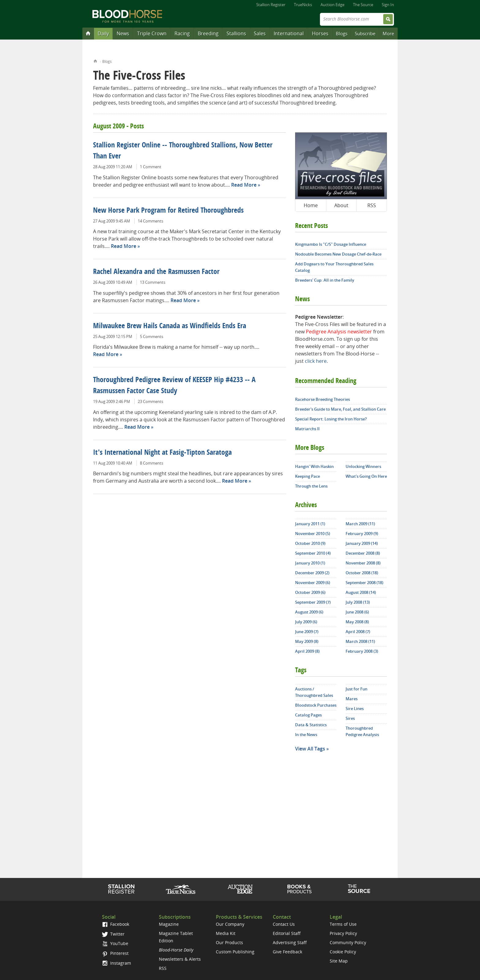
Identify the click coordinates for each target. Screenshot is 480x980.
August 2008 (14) (361, 592)
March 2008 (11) (360, 641)
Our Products (229, 942)
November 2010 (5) (313, 534)
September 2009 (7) (313, 602)
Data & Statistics (311, 725)
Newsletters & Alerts (180, 959)
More (388, 33)
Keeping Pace (307, 476)
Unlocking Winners (363, 466)
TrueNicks (303, 5)
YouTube (115, 943)
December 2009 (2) (312, 573)
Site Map (339, 961)
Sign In (388, 5)
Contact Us (284, 924)
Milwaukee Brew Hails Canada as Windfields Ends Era (170, 326)
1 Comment (151, 167)
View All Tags (310, 749)
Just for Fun (356, 689)
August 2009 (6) (309, 612)
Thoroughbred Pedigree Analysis (362, 731)
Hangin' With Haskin (314, 466)
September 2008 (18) (364, 583)
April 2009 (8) (307, 651)
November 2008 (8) (363, 563)
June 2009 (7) (307, 632)
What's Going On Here (366, 476)
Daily (103, 33)
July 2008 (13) (358, 602)
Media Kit (226, 933)
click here (316, 361)
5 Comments (152, 336)
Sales (260, 33)
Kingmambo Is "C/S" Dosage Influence (331, 244)
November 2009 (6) (313, 583)
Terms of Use (343, 924)
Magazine (169, 924)
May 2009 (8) (307, 641)
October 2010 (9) (310, 543)
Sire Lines (355, 708)
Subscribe (365, 33)
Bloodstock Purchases (316, 705)
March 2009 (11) (360, 524)
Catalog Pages (308, 715)
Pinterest (115, 953)
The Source (363, 5)
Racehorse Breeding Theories (322, 399)
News (123, 33)
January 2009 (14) (362, 543)
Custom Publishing (235, 952)
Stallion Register (271, 5)
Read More (244, 185)
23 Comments (150, 401)
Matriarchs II (307, 429)
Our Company (230, 924)
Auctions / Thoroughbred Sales (314, 692)
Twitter (113, 934)
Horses (320, 33)
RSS (372, 205)
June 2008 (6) (357, 612)
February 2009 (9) (362, 534)
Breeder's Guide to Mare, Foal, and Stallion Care (340, 409)
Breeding (208, 33)
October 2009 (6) (310, 592)
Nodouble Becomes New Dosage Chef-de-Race (338, 254)
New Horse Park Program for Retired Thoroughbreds (168, 211)
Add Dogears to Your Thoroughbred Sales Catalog (334, 267)
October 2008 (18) (362, 573)
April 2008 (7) (358, 632)
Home (95, 61)
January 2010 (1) (310, 563)
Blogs (342, 33)
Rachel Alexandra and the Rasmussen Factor (156, 272)
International (289, 33)
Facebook (116, 924)
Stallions (236, 33)
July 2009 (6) (306, 622)
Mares (352, 699)
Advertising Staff (290, 942)
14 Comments (150, 221)
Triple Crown (152, 33)
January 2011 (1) (310, 524)
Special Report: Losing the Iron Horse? (331, 419)
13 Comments (153, 282)
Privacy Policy (343, 933)
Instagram (116, 963)
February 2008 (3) (362, 651)
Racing (182, 33)
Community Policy (348, 942)
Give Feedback (287, 952)
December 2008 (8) (363, 553)
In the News (306, 735)
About (341, 205)
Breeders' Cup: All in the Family (325, 280)
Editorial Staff (287, 933)
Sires (350, 718)
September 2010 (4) (313, 553)
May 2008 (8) (357, 622)
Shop (300, 889)
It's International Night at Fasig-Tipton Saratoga (162, 453)
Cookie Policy (343, 952)
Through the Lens (311, 486)
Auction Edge (332, 5)
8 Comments (152, 463)
